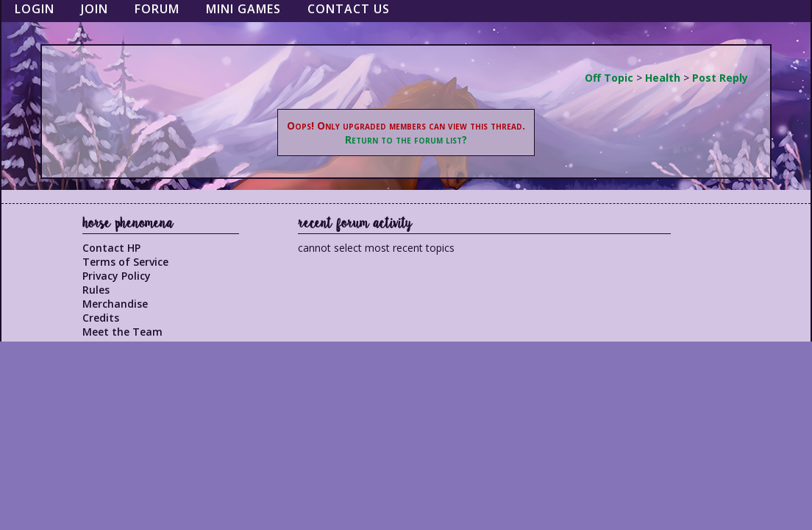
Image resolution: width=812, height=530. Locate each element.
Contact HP (111, 248)
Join (95, 9)
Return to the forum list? (406, 139)
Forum (157, 9)
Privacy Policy (117, 276)
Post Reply (720, 78)
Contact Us (349, 9)
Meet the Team (122, 332)
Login (35, 9)
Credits (101, 318)
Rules (96, 290)
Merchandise (115, 304)
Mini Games (243, 9)
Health (663, 78)
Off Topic (609, 78)
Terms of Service (125, 262)
